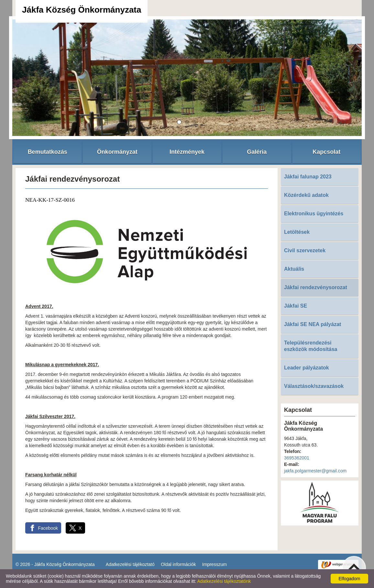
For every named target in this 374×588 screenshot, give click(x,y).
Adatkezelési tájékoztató (130, 564)
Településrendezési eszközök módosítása (311, 346)
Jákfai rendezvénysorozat (316, 287)
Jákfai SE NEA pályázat (313, 324)
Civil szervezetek (305, 250)
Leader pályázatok (307, 368)
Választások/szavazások (314, 386)
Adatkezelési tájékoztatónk (224, 581)
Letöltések (297, 232)
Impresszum (214, 564)
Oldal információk (178, 564)
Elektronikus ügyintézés (314, 214)
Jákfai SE (296, 306)
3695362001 (297, 458)
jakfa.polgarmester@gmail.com (315, 471)
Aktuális (294, 269)
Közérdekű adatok (306, 195)
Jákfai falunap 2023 (308, 177)
